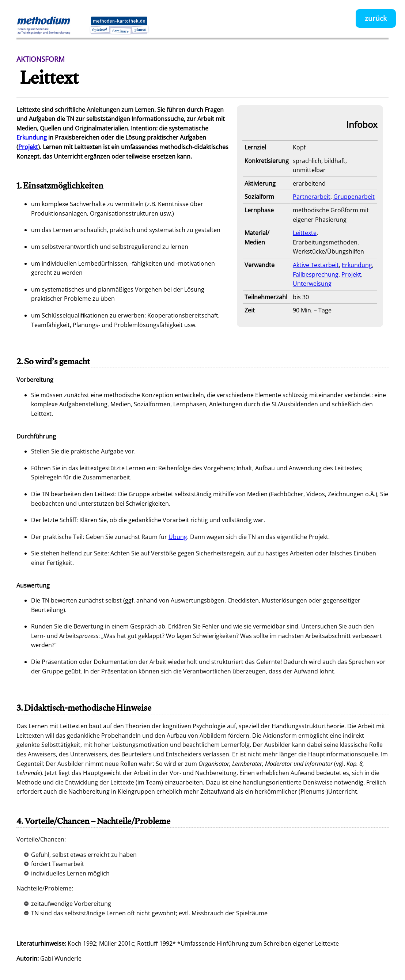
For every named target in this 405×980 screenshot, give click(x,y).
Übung (178, 537)
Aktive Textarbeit (316, 265)
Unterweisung (312, 284)
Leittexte (305, 233)
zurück (376, 18)
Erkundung (357, 265)
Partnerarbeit (312, 197)
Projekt (351, 274)
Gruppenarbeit (354, 197)
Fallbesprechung (316, 274)
